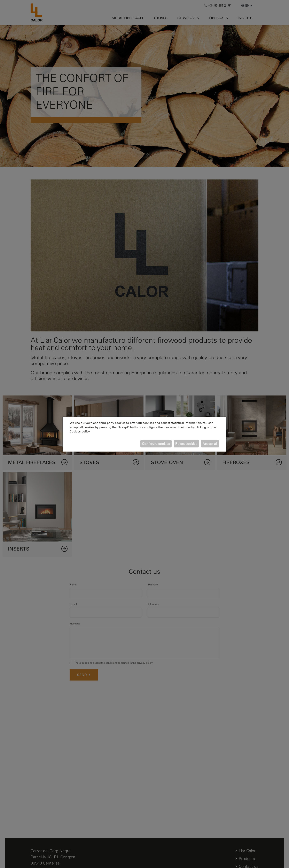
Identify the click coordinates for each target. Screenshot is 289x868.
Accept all (210, 444)
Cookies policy (80, 431)
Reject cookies (186, 444)
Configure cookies (156, 444)
